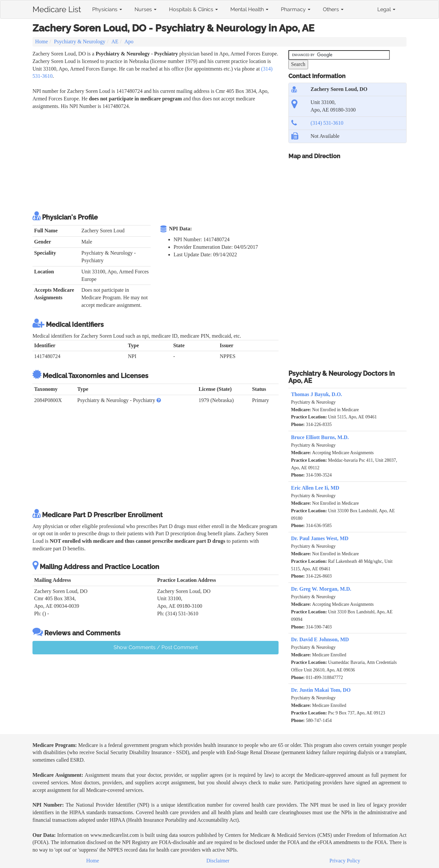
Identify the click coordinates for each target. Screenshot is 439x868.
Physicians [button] (107, 9)
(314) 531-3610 (327, 123)
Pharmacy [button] (296, 9)
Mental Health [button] (249, 9)
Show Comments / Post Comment (156, 647)
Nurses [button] (146, 9)
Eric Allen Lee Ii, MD (315, 488)
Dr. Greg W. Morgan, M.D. (321, 589)
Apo (129, 42)
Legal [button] (386, 9)
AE (115, 42)
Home (42, 42)
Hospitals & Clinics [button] (193, 9)
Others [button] (333, 9)
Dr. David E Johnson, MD (320, 639)
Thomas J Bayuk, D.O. (317, 394)
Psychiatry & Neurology (80, 42)
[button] (159, 400)
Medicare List (57, 8)
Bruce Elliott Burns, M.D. (320, 437)
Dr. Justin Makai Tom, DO (321, 690)
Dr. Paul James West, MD (320, 538)
